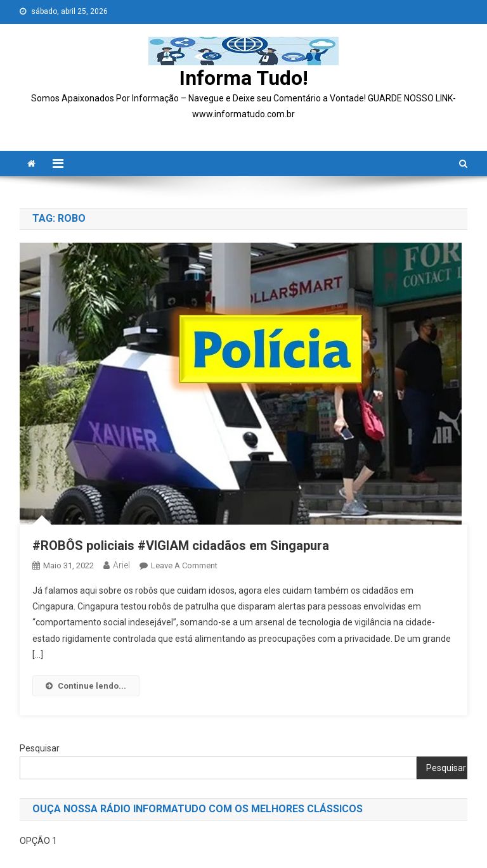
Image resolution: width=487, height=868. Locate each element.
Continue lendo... (86, 686)
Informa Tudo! (244, 78)
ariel (121, 565)
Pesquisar (40, 748)
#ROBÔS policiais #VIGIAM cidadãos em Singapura (182, 546)
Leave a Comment (184, 565)
